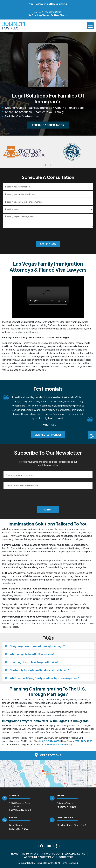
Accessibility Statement (39, 857)
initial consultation (55, 744)
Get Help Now (48, 244)
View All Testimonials (48, 435)
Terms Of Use (30, 854)
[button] (46, 165)
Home (15, 854)
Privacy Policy (51, 854)
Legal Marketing (75, 854)
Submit (48, 509)
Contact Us (66, 857)
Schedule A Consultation (48, 125)
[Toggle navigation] (90, 26)
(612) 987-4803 (67, 807)
